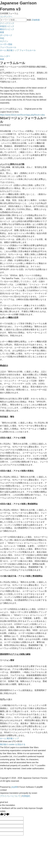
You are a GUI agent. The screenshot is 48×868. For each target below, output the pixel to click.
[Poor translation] (6, 815)
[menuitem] (7, 26)
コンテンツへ (6, 16)
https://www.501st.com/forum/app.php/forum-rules (22, 115)
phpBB (14, 787)
